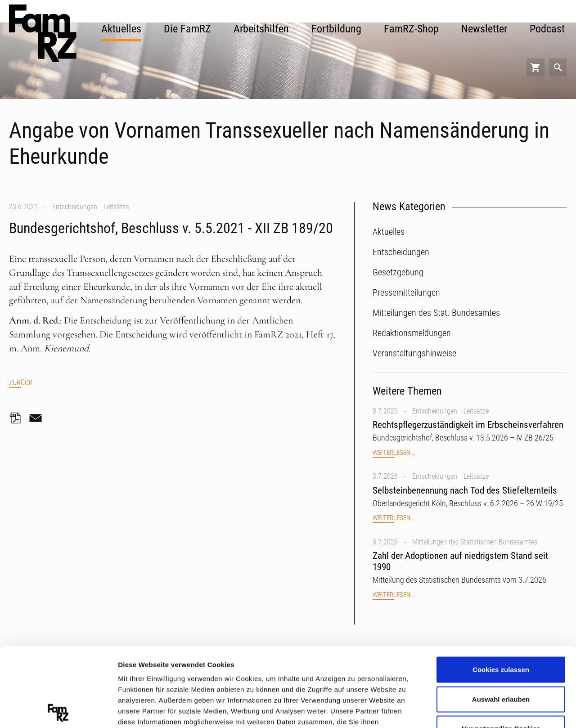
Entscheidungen (75, 207)
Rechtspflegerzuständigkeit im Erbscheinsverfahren (468, 425)
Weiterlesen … (394, 453)
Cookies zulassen (501, 591)
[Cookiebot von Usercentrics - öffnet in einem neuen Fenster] (58, 710)
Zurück (21, 383)
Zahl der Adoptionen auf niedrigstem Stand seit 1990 (460, 561)
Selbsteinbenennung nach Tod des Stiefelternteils (465, 490)
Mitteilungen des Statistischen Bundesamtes (475, 542)
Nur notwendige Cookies (501, 649)
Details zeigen (479, 710)
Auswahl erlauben (501, 620)
